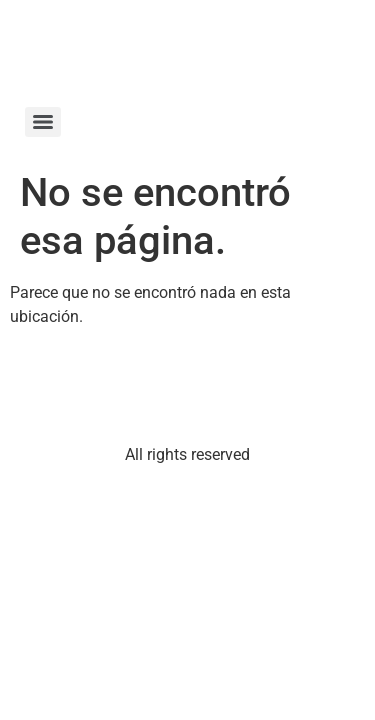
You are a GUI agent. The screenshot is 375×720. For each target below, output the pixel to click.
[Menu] (43, 122)
